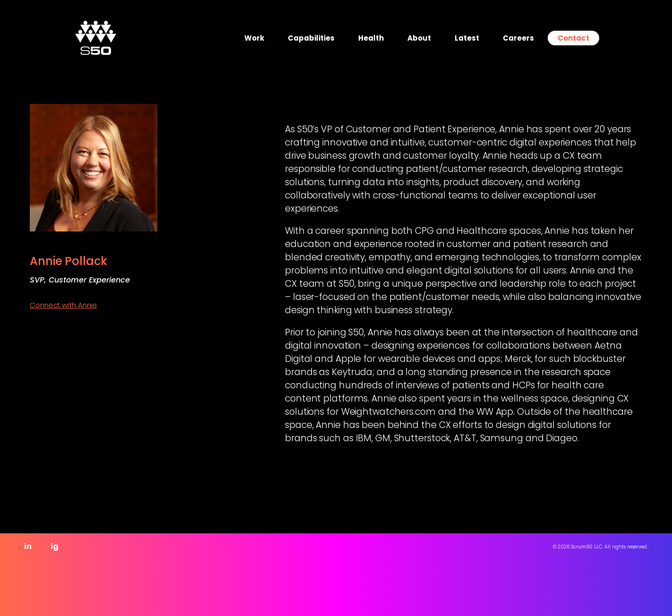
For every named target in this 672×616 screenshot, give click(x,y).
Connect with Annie (63, 305)
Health (371, 38)
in (28, 546)
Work (254, 38)
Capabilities (311, 38)
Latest (467, 38)
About (419, 38)
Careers (518, 38)
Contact (573, 38)
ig (55, 546)
